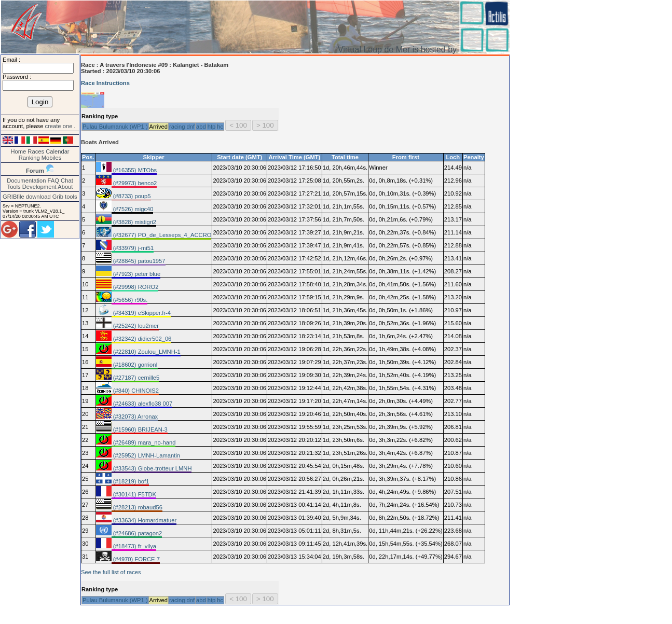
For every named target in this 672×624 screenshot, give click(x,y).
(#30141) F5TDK (134, 494)
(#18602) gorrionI (135, 365)
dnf (191, 127)
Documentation (26, 181)
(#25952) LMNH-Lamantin (146, 455)
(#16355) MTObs (134, 170)
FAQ (53, 181)
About (65, 187)
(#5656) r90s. (130, 300)
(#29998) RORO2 (135, 287)
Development (39, 187)
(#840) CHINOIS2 (135, 391)
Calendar (57, 151)
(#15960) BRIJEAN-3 (140, 429)
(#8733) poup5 (131, 196)
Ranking (29, 158)
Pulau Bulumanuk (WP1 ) (115, 127)
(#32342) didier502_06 (142, 339)
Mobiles (52, 158)
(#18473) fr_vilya (134, 546)
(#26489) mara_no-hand (144, 442)
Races (36, 151)
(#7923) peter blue (136, 274)
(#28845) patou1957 (139, 261)
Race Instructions (105, 83)
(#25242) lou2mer (135, 326)
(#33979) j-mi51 (133, 248)
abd (201, 127)
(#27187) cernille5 (136, 378)
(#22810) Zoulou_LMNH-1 (146, 352)
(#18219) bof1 (131, 481)
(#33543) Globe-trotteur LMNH (152, 468)
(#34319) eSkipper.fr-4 (141, 313)
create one (59, 126)
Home (18, 151)
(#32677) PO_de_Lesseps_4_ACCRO (162, 235)
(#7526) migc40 (133, 209)
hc (220, 127)
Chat (67, 181)
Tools (14, 187)
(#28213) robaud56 (137, 507)
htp (212, 127)
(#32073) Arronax (135, 417)
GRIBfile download (27, 197)
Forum (35, 171)
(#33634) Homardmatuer (144, 520)
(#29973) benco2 (134, 183)
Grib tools (65, 197)
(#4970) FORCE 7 (136, 559)
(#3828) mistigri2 (134, 222)
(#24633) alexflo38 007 (142, 404)
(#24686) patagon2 (137, 533)
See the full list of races (111, 572)
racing (177, 127)
